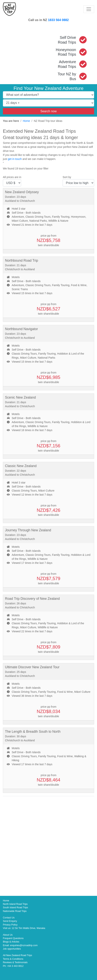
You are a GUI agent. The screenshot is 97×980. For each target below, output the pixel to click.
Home (26, 121)
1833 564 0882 (58, 20)
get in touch (15, 159)
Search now (48, 111)
